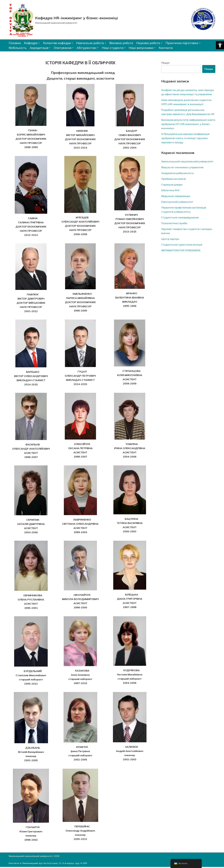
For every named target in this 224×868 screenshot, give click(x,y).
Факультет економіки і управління (182, 168)
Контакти (166, 48)
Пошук (165, 63)
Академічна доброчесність (178, 173)
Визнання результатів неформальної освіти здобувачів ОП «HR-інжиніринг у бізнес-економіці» (186, 124)
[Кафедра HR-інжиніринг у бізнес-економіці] (63, 20)
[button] (220, 45)
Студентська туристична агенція (182, 245)
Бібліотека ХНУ (171, 191)
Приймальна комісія (174, 179)
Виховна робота (122, 43)
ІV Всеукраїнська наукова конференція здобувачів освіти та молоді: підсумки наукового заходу (185, 138)
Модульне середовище (176, 196)
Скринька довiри (172, 185)
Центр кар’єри (170, 239)
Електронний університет (177, 202)
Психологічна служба (174, 224)
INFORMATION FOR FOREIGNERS (181, 251)
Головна (15, 43)
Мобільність (18, 48)
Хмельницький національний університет (187, 162)
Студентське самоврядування (180, 218)
